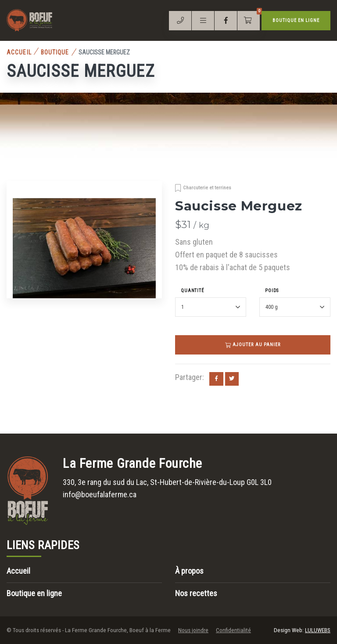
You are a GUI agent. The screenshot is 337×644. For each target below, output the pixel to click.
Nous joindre (193, 630)
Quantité (192, 291)
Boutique (55, 52)
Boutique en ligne (296, 20)
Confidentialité (233, 630)
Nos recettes (196, 593)
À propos (189, 571)
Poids (272, 291)
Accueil (19, 52)
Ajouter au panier (253, 345)
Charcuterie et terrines (207, 188)
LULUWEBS (318, 630)
